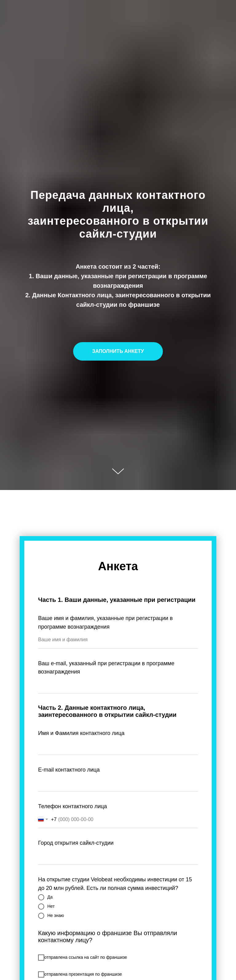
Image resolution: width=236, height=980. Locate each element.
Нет (46, 907)
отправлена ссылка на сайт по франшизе (83, 958)
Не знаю (51, 916)
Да (45, 897)
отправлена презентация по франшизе (80, 974)
